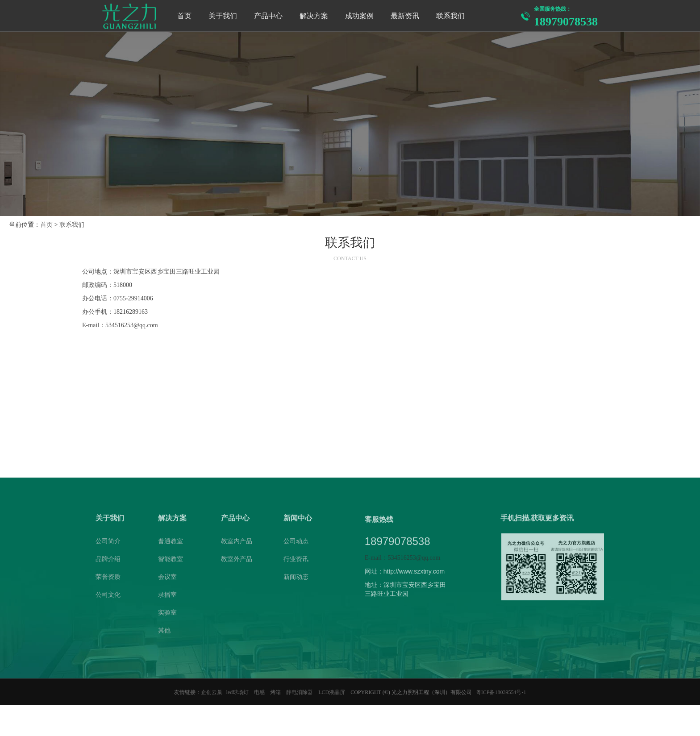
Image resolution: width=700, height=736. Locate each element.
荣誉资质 (108, 579)
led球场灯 (238, 692)
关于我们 (110, 520)
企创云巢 (212, 692)
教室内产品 (237, 543)
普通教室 (171, 543)
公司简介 (108, 543)
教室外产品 (237, 561)
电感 (260, 692)
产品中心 (235, 520)
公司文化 (108, 597)
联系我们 (72, 225)
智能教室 (171, 561)
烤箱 (276, 692)
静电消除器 (300, 692)
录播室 (167, 597)
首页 (46, 225)
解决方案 (172, 520)
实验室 (167, 615)
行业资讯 (296, 561)
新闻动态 (296, 579)
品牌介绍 (108, 561)
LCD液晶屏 (332, 692)
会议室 (167, 579)
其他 (164, 633)
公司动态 (296, 543)
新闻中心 (298, 520)
